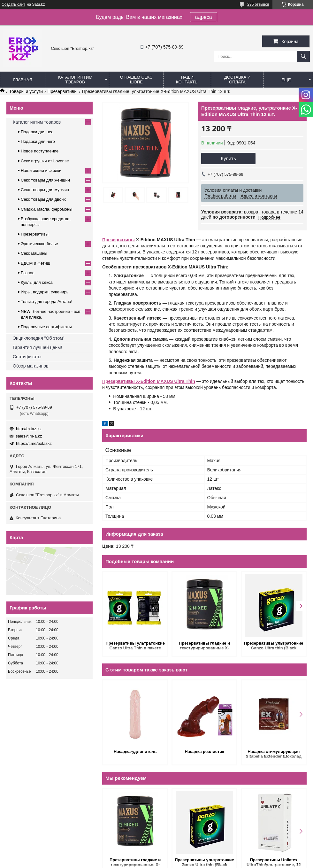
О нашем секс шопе (136, 80)
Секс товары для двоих (43, 199)
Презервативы (63, 91)
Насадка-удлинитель (135, 752)
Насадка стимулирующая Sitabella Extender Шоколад (274, 754)
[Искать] (303, 56)
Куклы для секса (37, 282)
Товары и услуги (26, 91)
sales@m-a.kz (29, 436)
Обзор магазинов (31, 366)
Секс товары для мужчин (45, 190)
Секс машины (34, 253)
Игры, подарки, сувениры (45, 292)
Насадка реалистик (204, 752)
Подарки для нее (37, 132)
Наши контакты (187, 80)
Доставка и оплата (237, 80)
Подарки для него (38, 141)
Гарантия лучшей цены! (37, 347)
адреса (204, 17)
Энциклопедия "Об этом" (39, 338)
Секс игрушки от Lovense (45, 161)
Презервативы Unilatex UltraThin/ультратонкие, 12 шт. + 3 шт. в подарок (274, 863)
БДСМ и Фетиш (35, 263)
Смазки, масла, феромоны (46, 209)
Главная (23, 80)
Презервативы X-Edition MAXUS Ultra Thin (149, 381)
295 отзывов (258, 4)
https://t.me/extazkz (34, 443)
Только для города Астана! (46, 302)
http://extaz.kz (29, 429)
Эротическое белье (39, 244)
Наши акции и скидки (41, 170)
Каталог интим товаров (75, 80)
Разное (28, 273)
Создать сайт (13, 4)
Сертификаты (27, 357)
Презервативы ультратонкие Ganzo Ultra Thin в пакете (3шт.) (135, 646)
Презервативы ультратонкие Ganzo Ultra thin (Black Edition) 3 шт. (274, 646)
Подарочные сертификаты (46, 327)
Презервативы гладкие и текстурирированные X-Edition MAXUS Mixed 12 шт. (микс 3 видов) (204, 646)
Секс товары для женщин (45, 180)
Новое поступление (40, 151)
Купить (228, 158)
